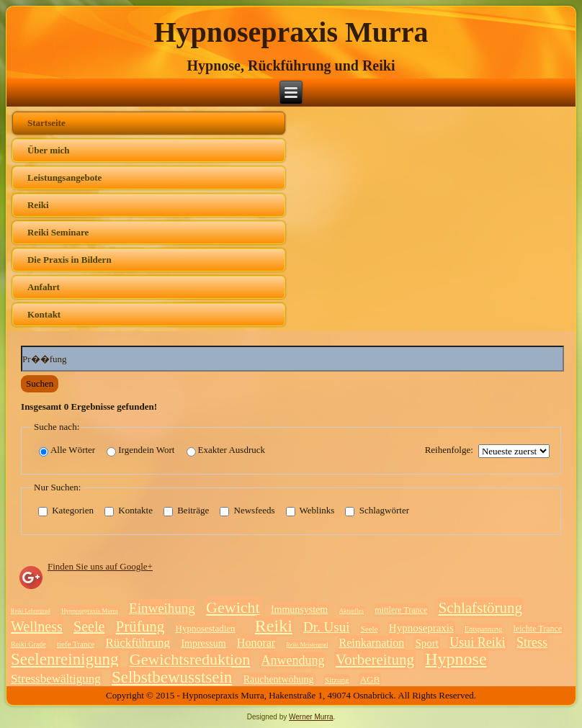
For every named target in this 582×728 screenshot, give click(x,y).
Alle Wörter (67, 450)
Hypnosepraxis (421, 628)
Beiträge (186, 511)
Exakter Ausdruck (226, 450)
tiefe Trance (76, 644)
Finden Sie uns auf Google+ (100, 566)
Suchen (40, 383)
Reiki (38, 205)
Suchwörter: (21, 346)
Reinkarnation (372, 643)
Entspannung (483, 629)
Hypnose (456, 659)
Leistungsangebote (64, 177)
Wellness (37, 626)
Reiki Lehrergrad (31, 611)
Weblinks (310, 511)
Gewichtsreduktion (190, 659)
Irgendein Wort (140, 450)
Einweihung (162, 608)
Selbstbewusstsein (172, 677)
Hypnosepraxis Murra (291, 32)
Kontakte (129, 511)
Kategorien (66, 511)
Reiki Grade (28, 644)
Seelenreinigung (64, 659)
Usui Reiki (478, 642)
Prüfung (140, 626)
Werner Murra (311, 717)
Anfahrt (44, 287)
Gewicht (233, 607)
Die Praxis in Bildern (70, 260)
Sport (427, 643)
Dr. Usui (326, 627)
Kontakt (44, 314)
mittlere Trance (401, 610)
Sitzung (337, 680)
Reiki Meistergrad (307, 645)
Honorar (256, 643)
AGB (370, 679)
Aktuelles (351, 611)
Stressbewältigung (56, 679)
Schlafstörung (480, 608)
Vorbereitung (375, 660)
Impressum (203, 643)
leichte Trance (538, 629)
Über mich (49, 150)
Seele (89, 626)
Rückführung (138, 643)
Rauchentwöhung (279, 679)
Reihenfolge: (449, 450)
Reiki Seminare (58, 232)
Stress (532, 642)
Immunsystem (299, 610)
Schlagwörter (377, 511)
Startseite (46, 123)
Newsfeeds (247, 511)
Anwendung (292, 660)
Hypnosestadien (206, 628)
